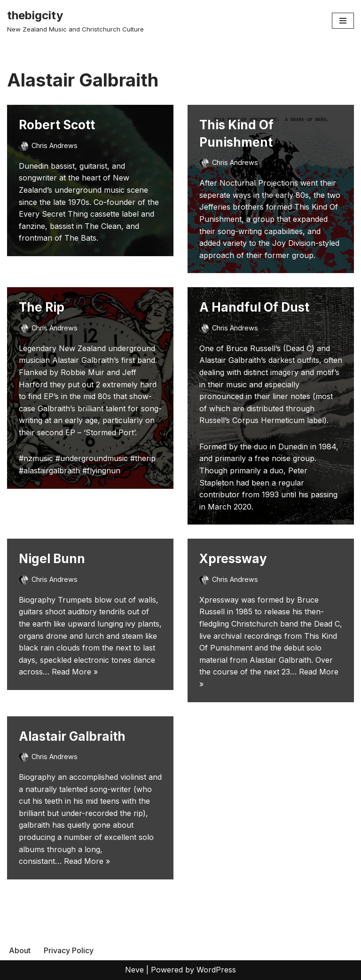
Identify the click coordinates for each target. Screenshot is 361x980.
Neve (134, 970)
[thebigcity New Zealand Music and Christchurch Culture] (75, 21)
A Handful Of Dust (254, 307)
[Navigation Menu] (343, 21)
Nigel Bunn (52, 559)
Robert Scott (57, 125)
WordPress (216, 970)
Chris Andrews (55, 145)
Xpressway (233, 559)
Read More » (75, 672)
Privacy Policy (69, 950)
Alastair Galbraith (72, 736)
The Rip (42, 307)
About (20, 950)
